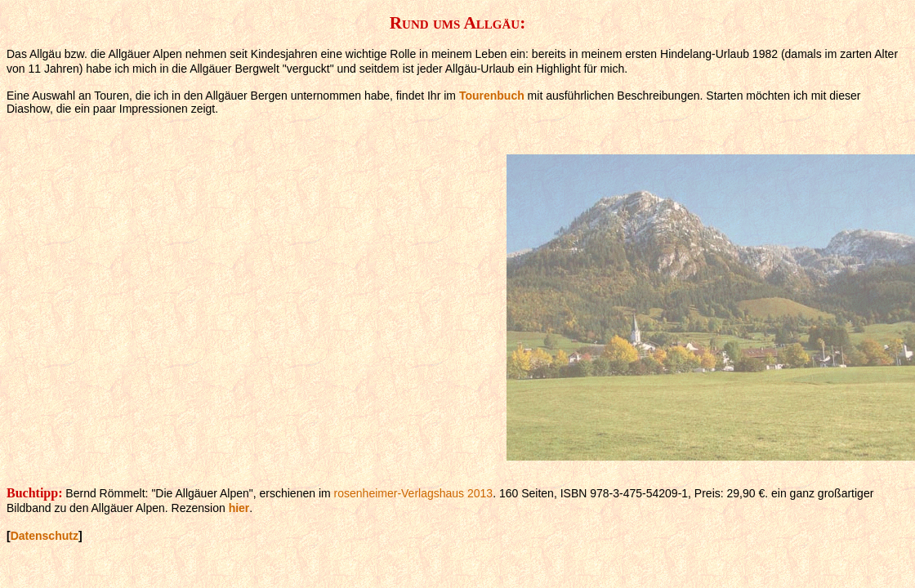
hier (239, 508)
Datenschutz (45, 536)
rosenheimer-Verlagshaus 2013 (414, 493)
